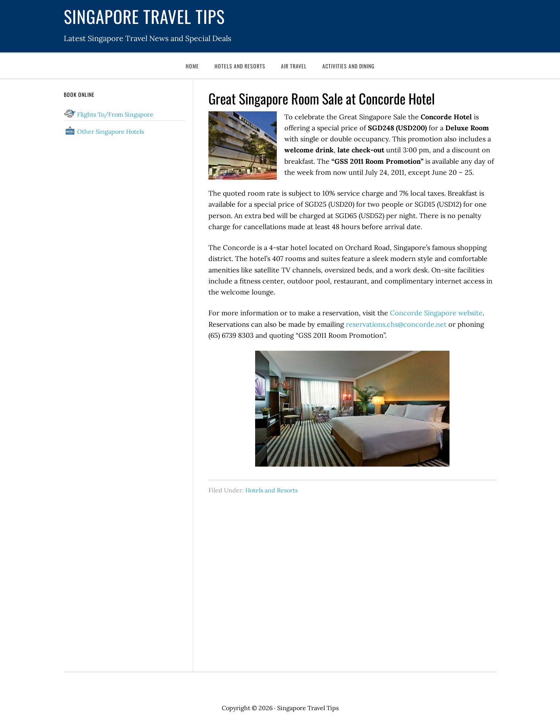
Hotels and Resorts (271, 490)
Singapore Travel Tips (144, 16)
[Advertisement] (353, 579)
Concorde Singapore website (436, 313)
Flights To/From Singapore (115, 114)
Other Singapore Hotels (110, 131)
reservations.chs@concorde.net (396, 324)
